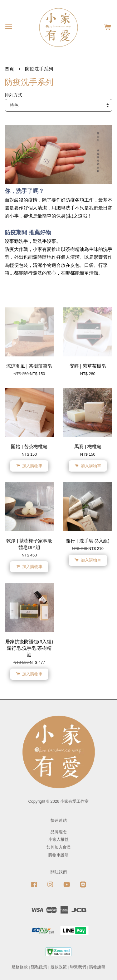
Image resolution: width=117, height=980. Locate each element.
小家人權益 (58, 839)
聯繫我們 (78, 967)
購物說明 (97, 967)
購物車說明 (58, 855)
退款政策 (59, 967)
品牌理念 (59, 832)
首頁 (9, 69)
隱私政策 (39, 967)
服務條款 (20, 967)
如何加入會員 (59, 847)
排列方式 (13, 95)
